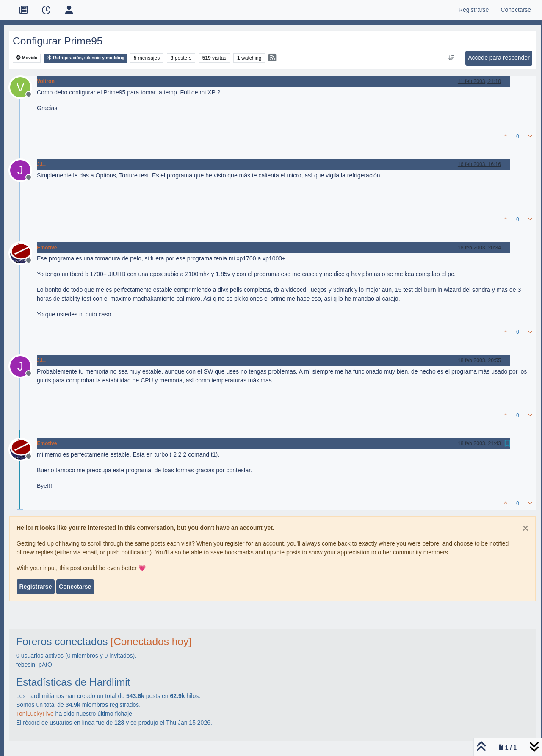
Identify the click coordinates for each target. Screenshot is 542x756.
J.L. (41, 164)
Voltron (46, 81)
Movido (27, 58)
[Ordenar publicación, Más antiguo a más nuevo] (452, 58)
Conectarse (75, 587)
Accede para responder (499, 58)
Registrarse (35, 587)
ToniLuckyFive (35, 714)
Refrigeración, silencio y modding (85, 58)
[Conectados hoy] (151, 641)
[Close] (525, 528)
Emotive (47, 248)
